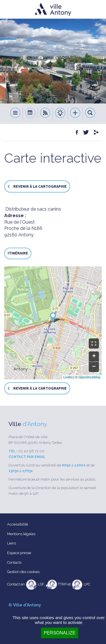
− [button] (94, 367)
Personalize (60, 633)
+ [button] (94, 356)
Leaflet (68, 377)
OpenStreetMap (89, 377)
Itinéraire (18, 253)
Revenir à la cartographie (37, 186)
